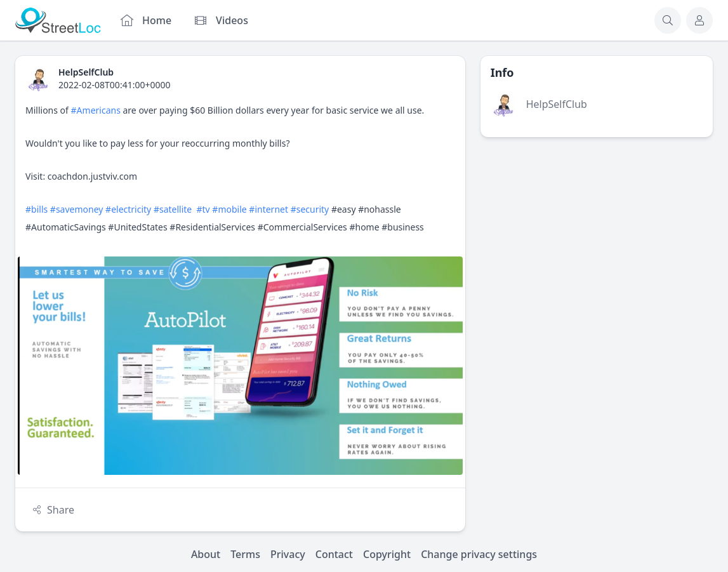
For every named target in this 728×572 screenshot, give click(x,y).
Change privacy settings (479, 554)
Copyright (387, 554)
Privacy (288, 554)
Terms (245, 554)
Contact (334, 554)
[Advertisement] (597, 241)
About (206, 554)
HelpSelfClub (557, 104)
